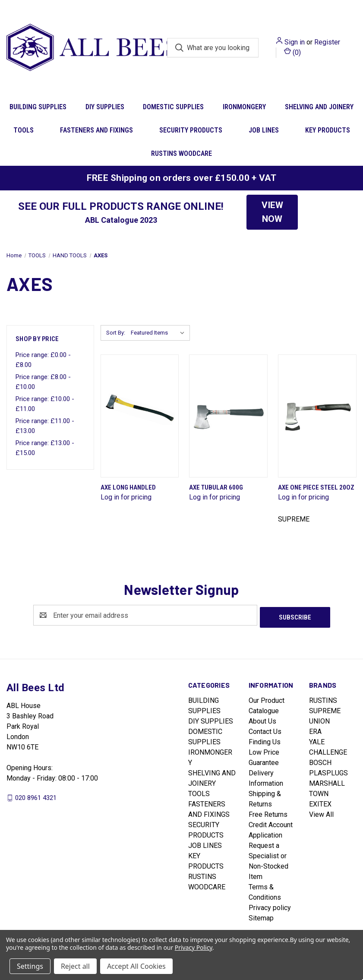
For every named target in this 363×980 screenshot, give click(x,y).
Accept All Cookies (136, 966)
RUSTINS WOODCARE (181, 153)
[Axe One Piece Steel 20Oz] (317, 416)
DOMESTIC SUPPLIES (173, 107)
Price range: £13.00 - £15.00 (45, 448)
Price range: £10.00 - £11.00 (45, 404)
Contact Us (265, 729)
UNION (319, 719)
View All (321, 812)
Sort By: (116, 333)
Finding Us (265, 740)
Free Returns (268, 812)
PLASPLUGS (328, 771)
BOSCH (320, 760)
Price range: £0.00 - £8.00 (43, 360)
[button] (272, 212)
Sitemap (261, 916)
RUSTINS (323, 698)
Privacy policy (270, 906)
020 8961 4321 (36, 796)
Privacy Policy (194, 947)
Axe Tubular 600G (216, 487)
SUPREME (325, 709)
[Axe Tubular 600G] (228, 416)
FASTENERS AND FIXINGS (96, 130)
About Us (262, 719)
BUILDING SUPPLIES (38, 107)
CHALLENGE (328, 750)
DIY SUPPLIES (105, 107)
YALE (317, 740)
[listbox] (159, 333)
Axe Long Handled (128, 487)
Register (327, 42)
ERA (315, 729)
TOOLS (24, 130)
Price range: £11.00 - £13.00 (45, 426)
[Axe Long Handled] (140, 416)
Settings (30, 966)
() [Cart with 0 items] (292, 52)
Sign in (295, 42)
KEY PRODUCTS (328, 130)
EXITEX (320, 802)
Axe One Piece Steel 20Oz (316, 487)
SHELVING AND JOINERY (319, 107)
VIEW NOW (272, 212)
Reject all (75, 966)
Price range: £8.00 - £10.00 (43, 382)
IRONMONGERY (244, 107)
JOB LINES (264, 130)
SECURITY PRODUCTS (191, 130)
